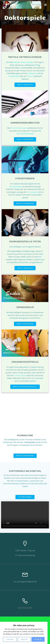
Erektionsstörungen (19, 128)
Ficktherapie (32, 73)
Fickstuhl (30, 76)
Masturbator (23, 481)
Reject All (24, 639)
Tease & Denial (20, 375)
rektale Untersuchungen (24, 62)
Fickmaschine (14, 76)
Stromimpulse (32, 192)
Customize (10, 639)
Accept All (38, 639)
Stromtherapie (15, 187)
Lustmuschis (34, 481)
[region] (24, 633)
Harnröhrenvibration (25, 134)
